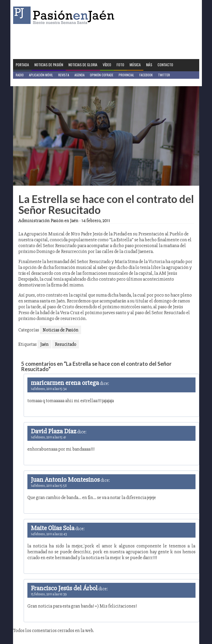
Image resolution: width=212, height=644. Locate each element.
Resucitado (66, 344)
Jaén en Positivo (27, 82)
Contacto (165, 65)
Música (135, 65)
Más (149, 65)
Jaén (44, 344)
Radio (20, 75)
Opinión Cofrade (102, 75)
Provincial (126, 75)
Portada (22, 65)
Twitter (164, 75)
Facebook (146, 75)
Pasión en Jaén (65, 15)
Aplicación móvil (41, 75)
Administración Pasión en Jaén (48, 221)
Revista (64, 75)
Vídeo (107, 65)
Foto (120, 65)
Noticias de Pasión (49, 65)
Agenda (80, 75)
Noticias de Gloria (83, 65)
